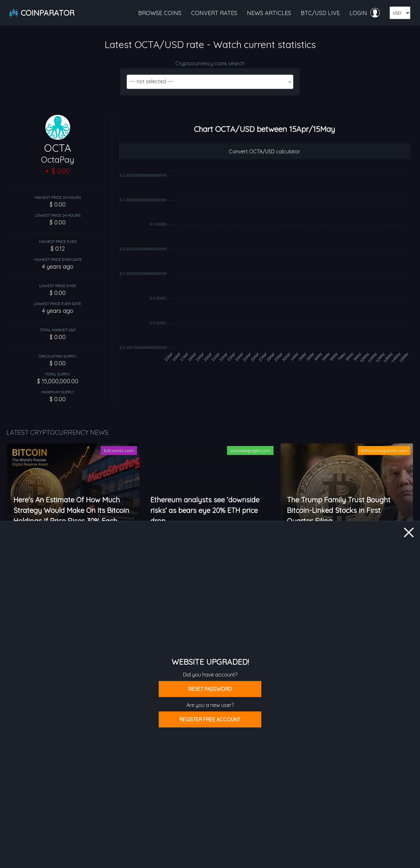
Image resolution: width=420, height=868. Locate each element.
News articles (269, 13)
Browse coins (160, 13)
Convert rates (214, 13)
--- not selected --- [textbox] (151, 81)
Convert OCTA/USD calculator (265, 151)
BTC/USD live (320, 13)
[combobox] (210, 82)
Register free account (210, 719)
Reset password (210, 689)
